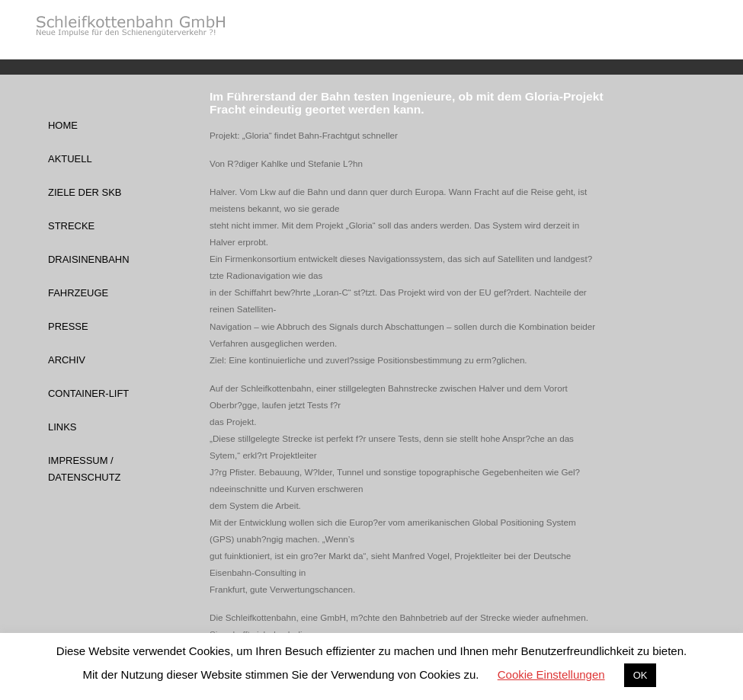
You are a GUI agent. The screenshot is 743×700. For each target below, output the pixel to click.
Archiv (67, 360)
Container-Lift (88, 393)
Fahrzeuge (78, 293)
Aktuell (70, 159)
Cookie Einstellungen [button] (551, 674)
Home (63, 125)
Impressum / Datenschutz (84, 469)
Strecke (71, 226)
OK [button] (641, 675)
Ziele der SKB (85, 192)
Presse (68, 326)
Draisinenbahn (89, 259)
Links (62, 427)
